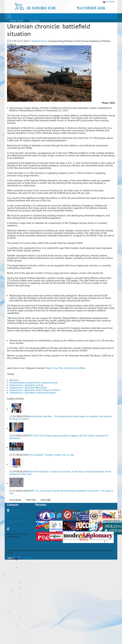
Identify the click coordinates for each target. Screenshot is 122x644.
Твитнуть (14, 380)
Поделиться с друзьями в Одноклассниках (33, 392)
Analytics (35, 21)
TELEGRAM (15, 500)
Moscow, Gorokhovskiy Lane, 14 (17, 513)
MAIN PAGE (16, 21)
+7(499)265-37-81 (19, 528)
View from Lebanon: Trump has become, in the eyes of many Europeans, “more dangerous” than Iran (60, 473)
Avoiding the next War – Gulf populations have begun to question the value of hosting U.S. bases (61, 418)
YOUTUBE (46, 500)
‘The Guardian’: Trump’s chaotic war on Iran (51, 455)
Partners (41, 505)
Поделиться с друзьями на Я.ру (26, 385)
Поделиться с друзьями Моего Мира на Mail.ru (35, 390)
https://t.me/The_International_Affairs (66, 368)
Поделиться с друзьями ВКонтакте (28, 387)
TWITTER (31, 500)
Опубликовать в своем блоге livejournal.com (34, 382)
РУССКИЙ (109, 2)
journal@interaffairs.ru (19, 522)
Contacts (13, 505)
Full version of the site (47, 543)
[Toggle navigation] (9, 16)
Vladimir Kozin (39, 41)
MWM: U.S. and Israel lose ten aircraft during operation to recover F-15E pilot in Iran (61, 492)
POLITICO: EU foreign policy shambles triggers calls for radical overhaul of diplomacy (59, 437)
